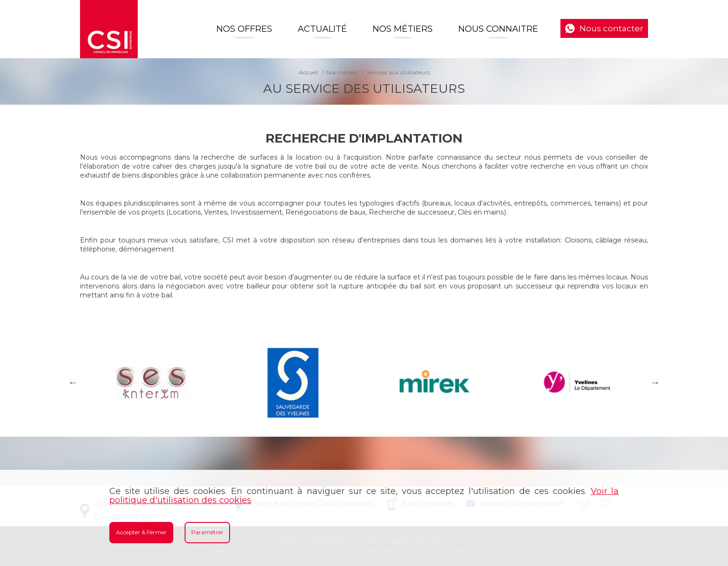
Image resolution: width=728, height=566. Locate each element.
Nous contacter (611, 28)
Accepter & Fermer (141, 532)
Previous (73, 382)
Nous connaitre (498, 29)
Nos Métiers (403, 29)
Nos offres (244, 29)
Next (655, 382)
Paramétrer (207, 532)
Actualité (322, 29)
